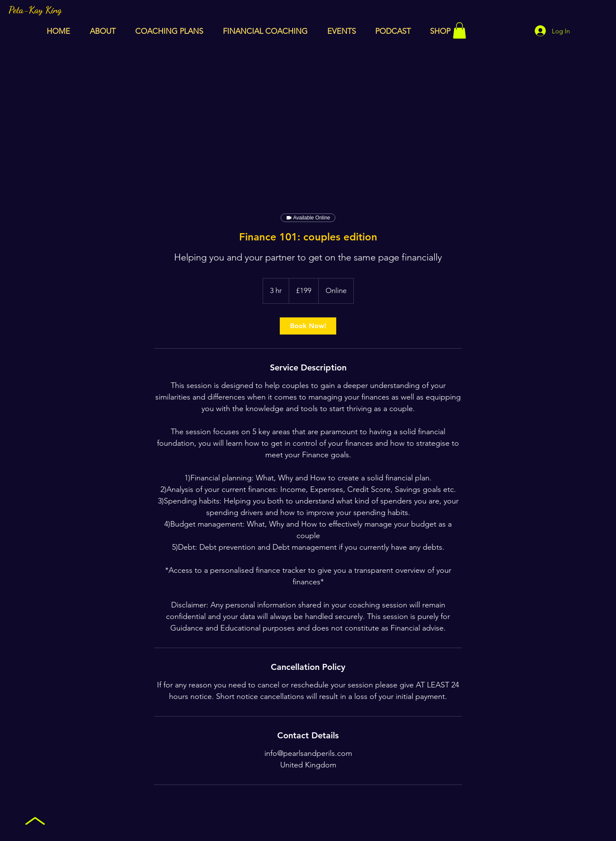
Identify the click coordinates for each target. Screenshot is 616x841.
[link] (308, 326)
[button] (459, 30)
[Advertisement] (308, 118)
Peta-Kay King (35, 10)
